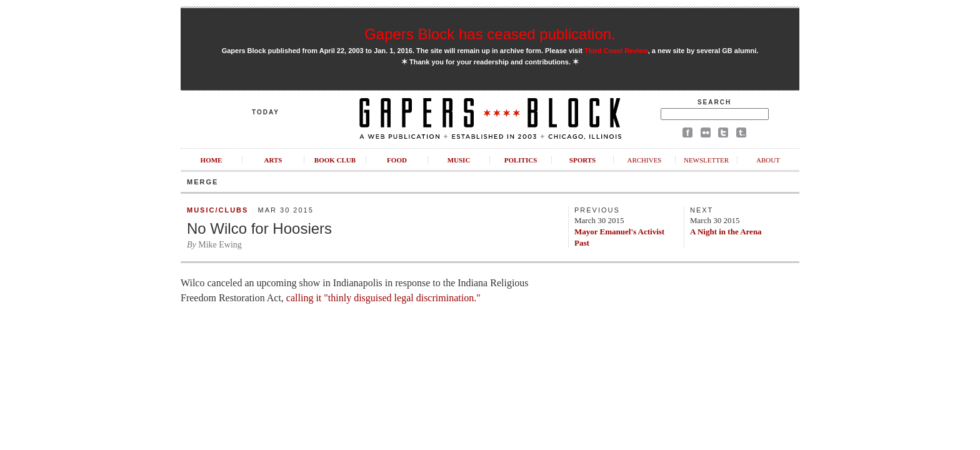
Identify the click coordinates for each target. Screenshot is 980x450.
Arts (273, 160)
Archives (644, 160)
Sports (582, 160)
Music (459, 160)
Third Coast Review (616, 51)
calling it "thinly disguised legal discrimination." (382, 298)
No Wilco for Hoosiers (259, 228)
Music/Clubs (217, 210)
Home (212, 160)
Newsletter (706, 160)
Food (397, 160)
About (768, 160)
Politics (521, 160)
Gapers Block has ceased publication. (490, 34)
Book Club (335, 160)
